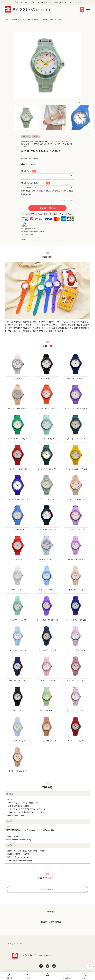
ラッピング (28, 171)
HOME (7, 20)
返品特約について (30, 229)
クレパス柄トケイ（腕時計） (31, 20)
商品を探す (16, 20)
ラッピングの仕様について (35, 183)
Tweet (23, 239)
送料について (29, 235)
